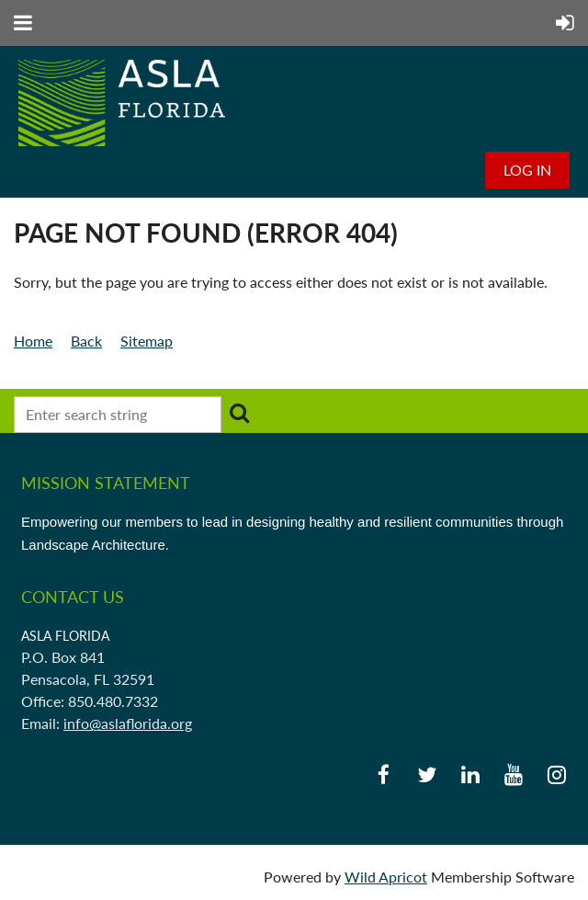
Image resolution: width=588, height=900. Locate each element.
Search (239, 413)
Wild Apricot (386, 877)
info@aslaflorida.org (128, 723)
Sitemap (147, 341)
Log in (527, 170)
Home (33, 341)
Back (86, 341)
